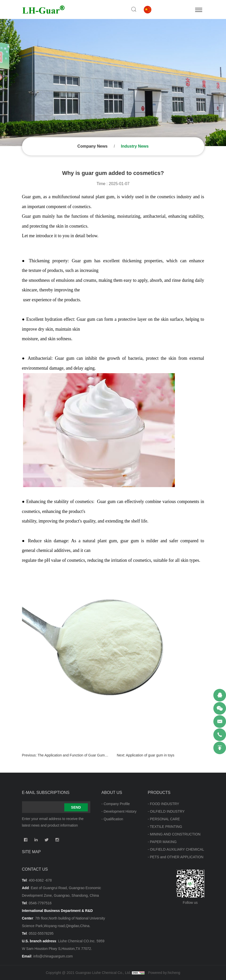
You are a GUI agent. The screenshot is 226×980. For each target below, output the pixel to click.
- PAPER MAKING (162, 842)
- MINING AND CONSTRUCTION (174, 834)
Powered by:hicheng (164, 973)
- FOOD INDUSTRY (163, 804)
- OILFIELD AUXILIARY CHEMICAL (176, 849)
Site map (32, 852)
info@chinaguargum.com (53, 956)
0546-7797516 (40, 903)
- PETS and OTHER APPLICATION (176, 857)
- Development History (119, 811)
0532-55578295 (41, 933)
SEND (76, 807)
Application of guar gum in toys (150, 755)
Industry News (135, 146)
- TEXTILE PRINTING (165, 827)
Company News (93, 146)
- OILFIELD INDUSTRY (166, 811)
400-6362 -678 (40, 880)
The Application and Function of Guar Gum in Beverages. (83, 755)
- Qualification (112, 819)
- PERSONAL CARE (164, 819)
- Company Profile (116, 804)
